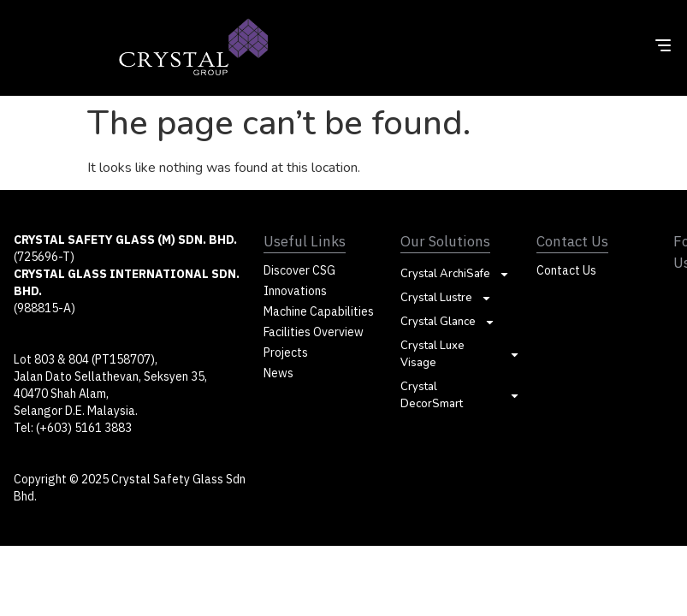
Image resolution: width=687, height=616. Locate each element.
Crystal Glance (448, 322)
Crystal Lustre (446, 298)
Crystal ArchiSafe (455, 274)
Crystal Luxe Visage (460, 354)
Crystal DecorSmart (460, 395)
